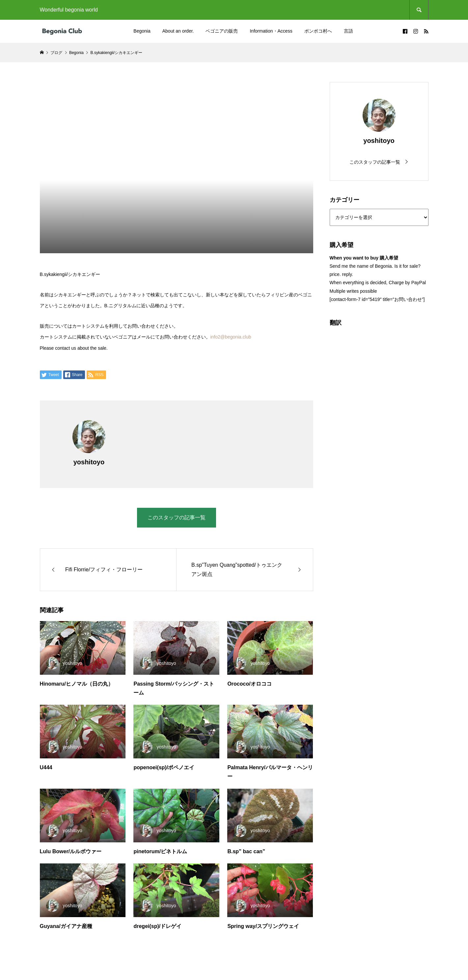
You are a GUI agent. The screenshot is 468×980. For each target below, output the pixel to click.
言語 (348, 31)
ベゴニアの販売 (222, 31)
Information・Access (271, 31)
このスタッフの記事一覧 (177, 517)
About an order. (178, 31)
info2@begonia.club (231, 337)
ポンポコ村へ (318, 31)
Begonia (142, 31)
